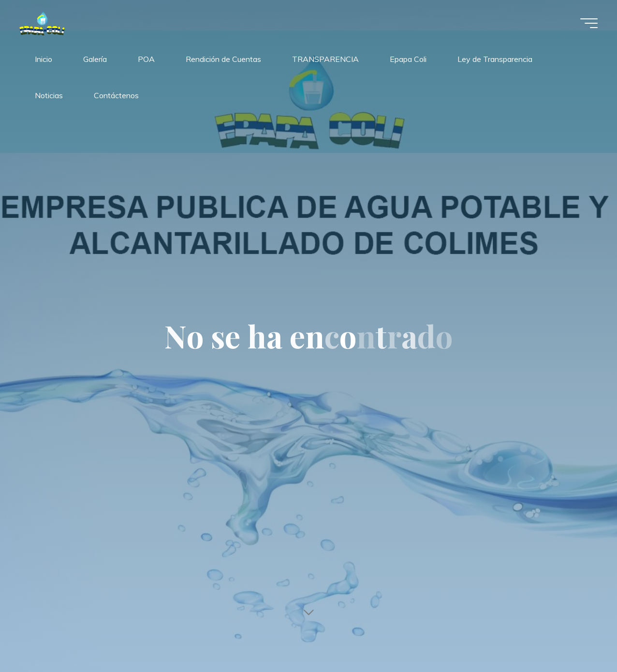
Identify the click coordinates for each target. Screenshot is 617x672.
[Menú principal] (589, 23)
